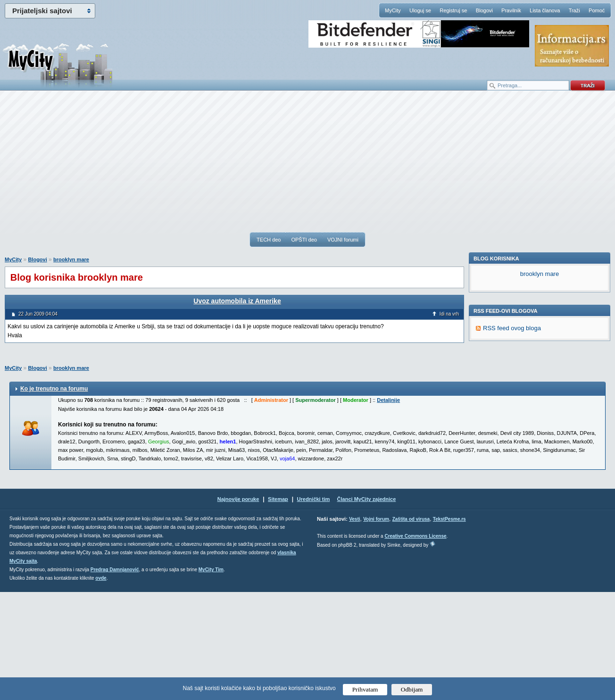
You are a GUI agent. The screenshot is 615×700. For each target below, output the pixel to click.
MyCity (393, 10)
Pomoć (597, 10)
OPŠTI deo (304, 240)
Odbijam (412, 689)
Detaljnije (388, 508)
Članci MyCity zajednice (367, 607)
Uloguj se (420, 10)
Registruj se (453, 10)
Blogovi (484, 10)
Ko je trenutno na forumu (54, 497)
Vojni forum (376, 627)
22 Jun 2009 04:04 (38, 314)
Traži (574, 10)
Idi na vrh (449, 314)
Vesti (354, 627)
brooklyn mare (71, 259)
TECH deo (269, 240)
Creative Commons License (415, 644)
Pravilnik (511, 10)
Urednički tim (314, 607)
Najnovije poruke (238, 607)
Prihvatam (365, 689)
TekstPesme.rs (449, 627)
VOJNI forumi (343, 240)
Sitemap (278, 607)
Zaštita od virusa (411, 627)
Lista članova (545, 10)
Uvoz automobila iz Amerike (237, 301)
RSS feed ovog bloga (512, 458)
